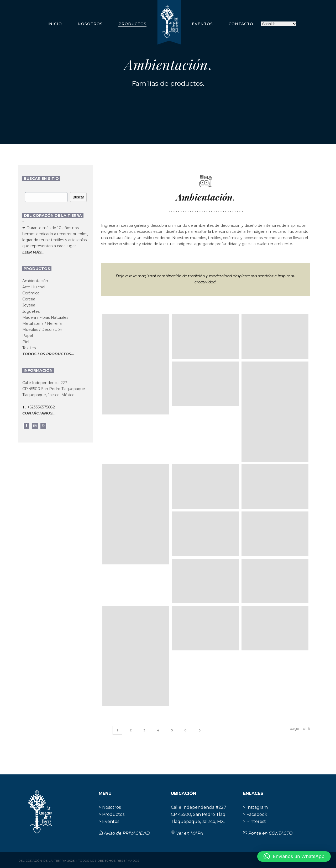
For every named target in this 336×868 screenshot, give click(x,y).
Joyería (29, 305)
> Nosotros (110, 807)
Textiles (29, 348)
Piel (26, 342)
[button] (294, 856)
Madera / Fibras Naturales (45, 317)
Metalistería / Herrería (42, 324)
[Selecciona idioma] (279, 24)
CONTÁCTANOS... (39, 413)
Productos (132, 24)
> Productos (112, 814)
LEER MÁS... (33, 252)
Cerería (29, 299)
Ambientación (35, 281)
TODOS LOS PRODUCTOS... (48, 354)
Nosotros (90, 24)
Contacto (241, 24)
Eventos (202, 24)
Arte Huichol (34, 287)
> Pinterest (254, 821)
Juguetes (31, 311)
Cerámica (31, 293)
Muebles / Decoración (42, 330)
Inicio (55, 24)
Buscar (78, 197)
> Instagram (255, 807)
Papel (28, 336)
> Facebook (255, 814)
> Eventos (109, 821)
